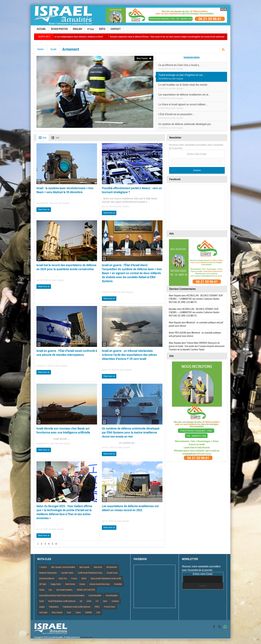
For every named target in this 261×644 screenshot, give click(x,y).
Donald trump (112, 573)
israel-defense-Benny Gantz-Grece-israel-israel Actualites (62, 595)
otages (42, 607)
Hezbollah (118, 584)
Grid (42, 138)
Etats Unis (63, 578)
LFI (97, 601)
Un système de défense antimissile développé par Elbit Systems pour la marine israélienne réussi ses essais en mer (131, 432)
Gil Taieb (43, 584)
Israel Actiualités (95, 595)
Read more (44, 210)
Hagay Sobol (56, 584)
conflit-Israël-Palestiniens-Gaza (90, 573)
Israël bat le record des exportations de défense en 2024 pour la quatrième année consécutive (66, 267)
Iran (50, 590)
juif (81, 601)
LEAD (89, 601)
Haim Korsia (70, 584)
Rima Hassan (57, 612)
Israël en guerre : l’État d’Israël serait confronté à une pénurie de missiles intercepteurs (67, 353)
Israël (53, 49)
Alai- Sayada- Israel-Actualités (63, 567)
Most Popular (144, 58)
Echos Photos (59, 30)
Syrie (69, 612)
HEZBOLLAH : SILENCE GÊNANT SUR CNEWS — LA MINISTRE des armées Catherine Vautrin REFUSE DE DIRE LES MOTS (196, 299)
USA (98, 612)
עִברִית (91, 30)
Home (40, 49)
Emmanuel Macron (47, 578)
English (77, 30)
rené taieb (43, 612)
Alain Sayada (177, 69)
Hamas (82, 584)
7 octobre (43, 567)
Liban (105, 601)
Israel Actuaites (112, 595)
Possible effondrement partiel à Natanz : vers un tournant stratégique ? (132, 190)
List (55, 138)
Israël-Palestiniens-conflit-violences (62, 601)
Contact (116, 30)
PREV (97, 607)
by (170, 69)
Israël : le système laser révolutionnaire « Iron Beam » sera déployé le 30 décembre (65, 190)
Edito (102, 30)
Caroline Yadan (67, 573)
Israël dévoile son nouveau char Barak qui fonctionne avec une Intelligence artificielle (63, 430)
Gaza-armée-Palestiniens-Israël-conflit (106, 578)
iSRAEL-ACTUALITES (86, 590)
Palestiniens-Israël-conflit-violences (77, 607)
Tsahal (78, 612)
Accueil (41, 30)
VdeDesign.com (86, 637)
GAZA (84, 578)
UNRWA (88, 612)
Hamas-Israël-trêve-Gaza (100, 584)
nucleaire (115, 601)
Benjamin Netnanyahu (48, 573)
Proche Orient (110, 607)
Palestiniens (54, 607)
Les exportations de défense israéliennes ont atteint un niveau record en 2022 (130, 508)
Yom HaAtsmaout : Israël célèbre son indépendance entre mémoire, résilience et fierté (77, 37)
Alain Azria (98, 567)
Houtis (42, 590)
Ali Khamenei (112, 567)
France (74, 578)
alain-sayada (84, 567)
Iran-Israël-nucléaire (64, 590)
